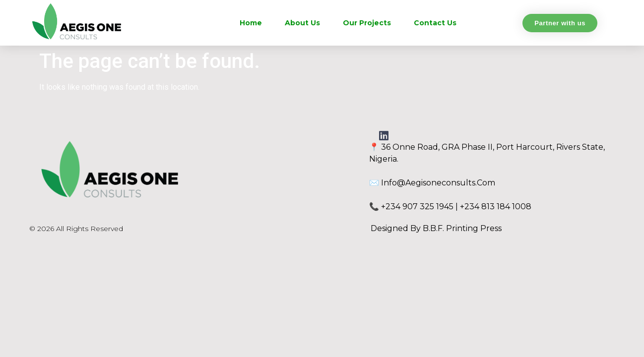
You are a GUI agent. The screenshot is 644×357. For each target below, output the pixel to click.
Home (251, 23)
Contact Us (435, 23)
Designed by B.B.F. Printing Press (436, 228)
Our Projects (367, 23)
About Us (302, 23)
